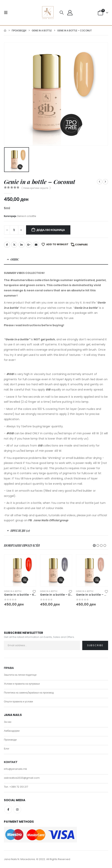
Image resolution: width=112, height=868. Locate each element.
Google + (29, 245)
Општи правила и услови (18, 702)
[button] (7, 13)
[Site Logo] (48, 13)
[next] (105, 182)
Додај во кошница (51, 230)
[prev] (100, 182)
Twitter (14, 245)
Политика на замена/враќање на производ (29, 693)
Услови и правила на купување (22, 684)
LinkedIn (22, 245)
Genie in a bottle (26, 216)
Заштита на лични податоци (20, 675)
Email (36, 245)
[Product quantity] (14, 230)
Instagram (17, 810)
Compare (81, 245)
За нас (8, 722)
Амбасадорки (12, 731)
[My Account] (70, 13)
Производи (10, 740)
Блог (7, 749)
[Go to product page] (20, 570)
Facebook (7, 245)
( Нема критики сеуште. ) (36, 188)
